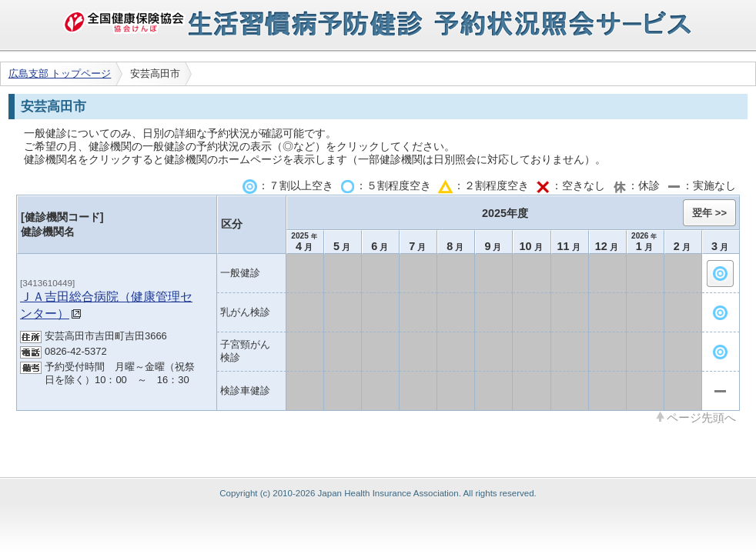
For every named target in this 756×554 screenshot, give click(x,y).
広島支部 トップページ (60, 73)
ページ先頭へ (701, 417)
